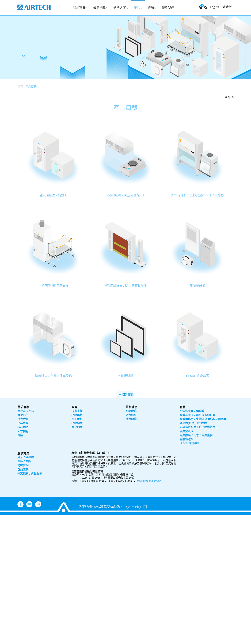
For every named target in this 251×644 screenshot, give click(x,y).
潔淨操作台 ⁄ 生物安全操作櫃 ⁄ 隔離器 (197, 195)
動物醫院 (23, 465)
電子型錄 (77, 419)
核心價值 (23, 427)
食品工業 (23, 469)
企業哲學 (23, 423)
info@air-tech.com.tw (148, 481)
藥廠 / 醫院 (24, 461)
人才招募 (23, 431)
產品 (138, 8)
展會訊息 (131, 415)
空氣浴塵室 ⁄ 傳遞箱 (54, 195)
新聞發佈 (131, 411)
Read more (9, 563)
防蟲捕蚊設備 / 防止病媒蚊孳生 (125, 286)
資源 (152, 8)
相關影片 (77, 415)
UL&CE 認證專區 (198, 376)
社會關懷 (131, 419)
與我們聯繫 (134, 507)
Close (4, 517)
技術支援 (77, 411)
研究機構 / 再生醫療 (30, 473)
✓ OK (112, 641)
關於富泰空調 (26, 411)
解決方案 (121, 8)
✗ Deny (5, 532)
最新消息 (101, 8)
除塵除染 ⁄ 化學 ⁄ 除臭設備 (54, 376)
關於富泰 (80, 8)
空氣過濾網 (125, 376)
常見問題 (77, 427)
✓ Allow (5, 527)
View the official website (35, 563)
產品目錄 (31, 87)
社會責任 (23, 419)
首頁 (20, 87)
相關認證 (77, 423)
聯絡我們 (168, 8)
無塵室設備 (197, 286)
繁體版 (227, 7)
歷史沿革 (23, 415)
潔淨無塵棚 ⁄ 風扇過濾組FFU (125, 195)
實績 (20, 435)
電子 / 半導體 (26, 457)
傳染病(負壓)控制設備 (54, 286)
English (215, 7)
